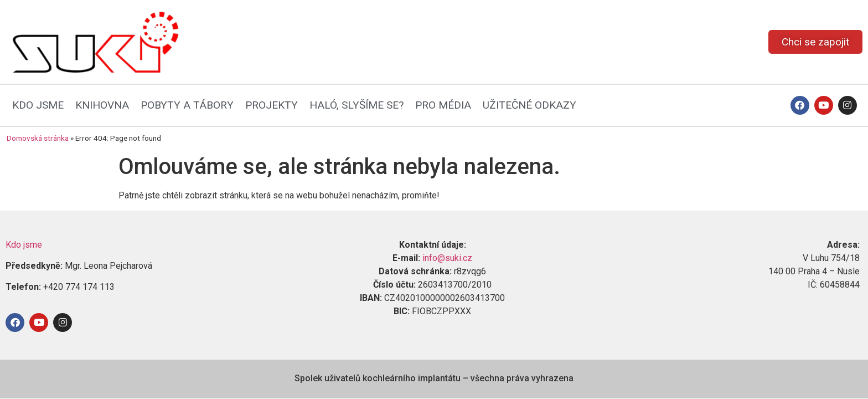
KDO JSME (38, 105)
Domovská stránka (38, 138)
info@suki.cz (447, 258)
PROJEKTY (272, 105)
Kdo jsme (24, 245)
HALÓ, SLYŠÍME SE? (356, 105)
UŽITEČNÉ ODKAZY (529, 105)
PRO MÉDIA (443, 105)
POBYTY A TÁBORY (187, 105)
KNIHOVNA (102, 105)
